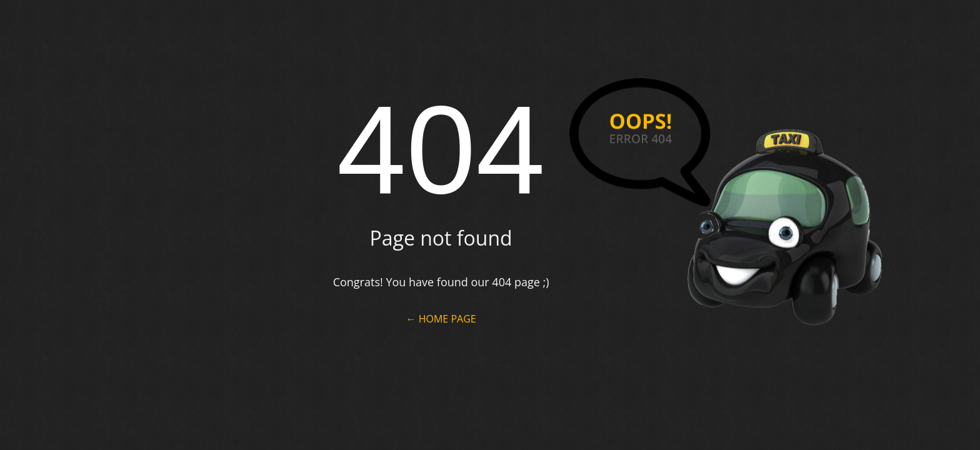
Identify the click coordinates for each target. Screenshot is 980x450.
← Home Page (441, 319)
